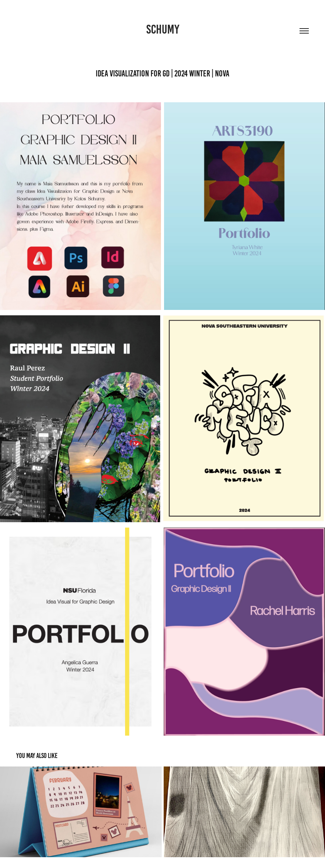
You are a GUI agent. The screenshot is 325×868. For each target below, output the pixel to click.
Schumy (163, 29)
